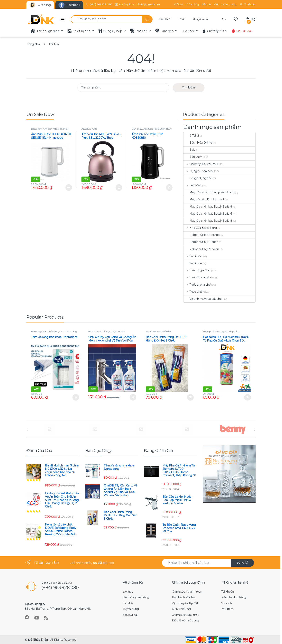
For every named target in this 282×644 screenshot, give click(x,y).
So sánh (227, 603)
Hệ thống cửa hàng (136, 597)
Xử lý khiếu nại (181, 609)
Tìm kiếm (189, 87)
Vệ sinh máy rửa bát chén (203, 299)
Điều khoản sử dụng (185, 620)
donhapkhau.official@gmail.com (137, 5)
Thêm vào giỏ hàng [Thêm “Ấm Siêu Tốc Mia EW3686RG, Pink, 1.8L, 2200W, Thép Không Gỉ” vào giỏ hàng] (119, 188)
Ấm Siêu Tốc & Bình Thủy (158, 129)
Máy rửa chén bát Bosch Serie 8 (208, 221)
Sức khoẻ (193, 263)
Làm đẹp (164, 31)
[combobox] (106, 19)
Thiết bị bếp (79, 31)
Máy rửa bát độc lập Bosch (204, 199)
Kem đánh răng (68, 331)
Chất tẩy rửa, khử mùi (201, 164)
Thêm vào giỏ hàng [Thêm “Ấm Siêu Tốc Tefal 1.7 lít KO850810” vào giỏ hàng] (169, 188)
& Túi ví (191, 136)
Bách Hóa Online (198, 143)
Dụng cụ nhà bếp (198, 171)
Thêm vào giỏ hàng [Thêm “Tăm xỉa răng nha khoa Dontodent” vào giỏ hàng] (76, 397)
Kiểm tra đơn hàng (225, 4)
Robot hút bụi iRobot (201, 242)
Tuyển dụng (131, 609)
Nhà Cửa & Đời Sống (200, 228)
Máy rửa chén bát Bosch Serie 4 (208, 207)
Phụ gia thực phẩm (228, 331)
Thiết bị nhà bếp (197, 277)
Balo (189, 150)
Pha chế (139, 31)
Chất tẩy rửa (213, 31)
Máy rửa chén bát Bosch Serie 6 (208, 214)
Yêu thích (228, 609)
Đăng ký (242, 563)
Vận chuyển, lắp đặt (185, 603)
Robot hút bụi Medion (201, 249)
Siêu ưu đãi (242, 31)
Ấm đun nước (51, 129)
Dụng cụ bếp (110, 31)
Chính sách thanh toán (187, 592)
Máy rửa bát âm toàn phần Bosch (209, 192)
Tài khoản (247, 5)
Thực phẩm (194, 292)
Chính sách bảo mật (185, 615)
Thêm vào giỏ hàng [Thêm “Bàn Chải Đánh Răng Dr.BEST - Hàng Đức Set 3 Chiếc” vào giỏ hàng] (190, 397)
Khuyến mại (200, 19)
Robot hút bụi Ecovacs (202, 235)
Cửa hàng (193, 4)
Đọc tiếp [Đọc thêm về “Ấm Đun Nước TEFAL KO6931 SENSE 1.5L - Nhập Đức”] (69, 188)
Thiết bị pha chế (197, 285)
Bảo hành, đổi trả (183, 597)
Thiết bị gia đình (45, 31)
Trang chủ (33, 44)
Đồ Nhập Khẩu (38, 640)
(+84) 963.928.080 (99, 5)
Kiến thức (165, 19)
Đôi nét (179, 4)
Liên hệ (206, 4)
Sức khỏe (188, 31)
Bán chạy (36, 129)
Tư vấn (182, 19)
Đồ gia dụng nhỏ (198, 178)
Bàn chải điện (51, 331)
